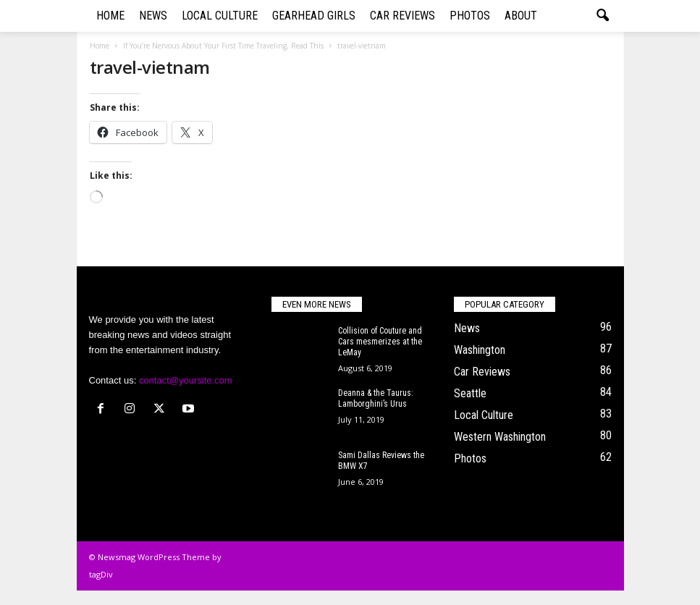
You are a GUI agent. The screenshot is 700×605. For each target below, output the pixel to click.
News (153, 16)
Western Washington (500, 437)
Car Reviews (402, 16)
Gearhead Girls (314, 16)
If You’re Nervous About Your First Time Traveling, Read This (223, 46)
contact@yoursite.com (186, 380)
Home (110, 16)
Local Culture (220, 16)
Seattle (470, 393)
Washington (480, 350)
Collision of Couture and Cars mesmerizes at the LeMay (380, 342)
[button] (602, 16)
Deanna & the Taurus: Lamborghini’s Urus (376, 398)
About (521, 16)
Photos (470, 16)
